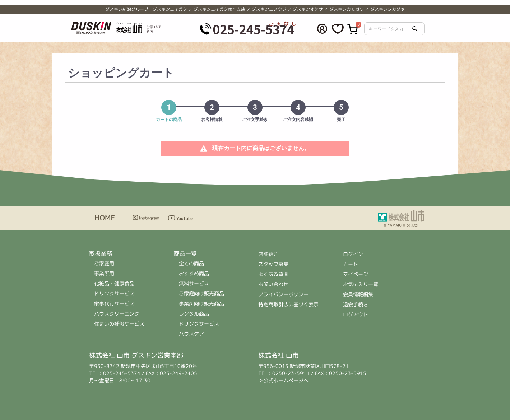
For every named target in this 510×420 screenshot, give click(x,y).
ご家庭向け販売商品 (201, 293)
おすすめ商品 (194, 273)
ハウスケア (191, 334)
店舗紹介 (269, 254)
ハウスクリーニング (117, 314)
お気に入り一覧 (361, 284)
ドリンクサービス (114, 293)
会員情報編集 (358, 294)
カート (351, 264)
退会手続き (356, 304)
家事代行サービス (114, 304)
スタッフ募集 (273, 264)
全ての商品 (191, 263)
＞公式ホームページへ (283, 380)
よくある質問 (273, 274)
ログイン (353, 254)
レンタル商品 (194, 314)
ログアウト (356, 314)
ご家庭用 (104, 263)
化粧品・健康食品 (114, 283)
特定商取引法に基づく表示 (288, 304)
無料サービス (194, 283)
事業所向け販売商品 (201, 304)
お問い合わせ (273, 284)
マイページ (356, 274)
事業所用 (104, 273)
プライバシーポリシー (283, 294)
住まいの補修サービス (119, 324)
